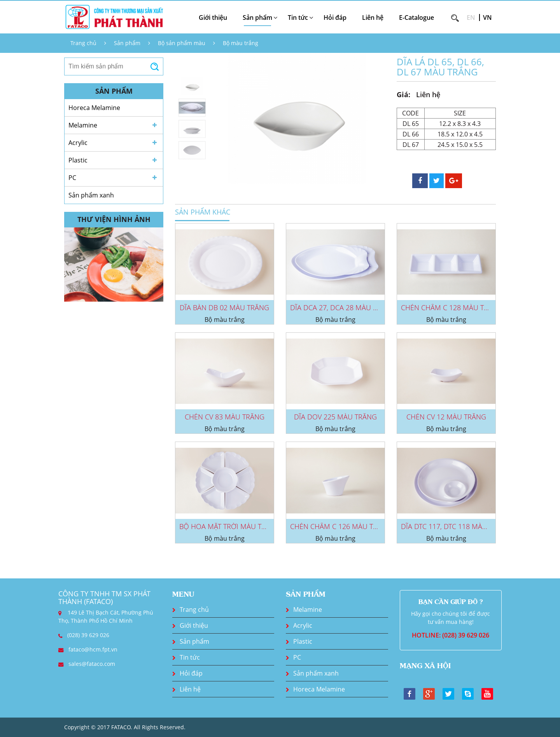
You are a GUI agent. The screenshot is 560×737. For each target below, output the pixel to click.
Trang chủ (83, 43)
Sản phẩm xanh (91, 195)
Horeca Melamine (94, 108)
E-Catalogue (416, 17)
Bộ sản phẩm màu (182, 43)
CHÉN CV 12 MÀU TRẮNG (446, 417)
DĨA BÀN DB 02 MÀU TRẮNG (224, 307)
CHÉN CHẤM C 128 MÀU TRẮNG (452, 307)
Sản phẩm (127, 43)
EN (471, 17)
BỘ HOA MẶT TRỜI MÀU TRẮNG (230, 526)
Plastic (78, 160)
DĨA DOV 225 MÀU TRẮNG (335, 417)
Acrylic (78, 143)
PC (72, 178)
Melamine (83, 125)
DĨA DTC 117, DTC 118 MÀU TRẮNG (456, 526)
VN (487, 17)
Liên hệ (373, 17)
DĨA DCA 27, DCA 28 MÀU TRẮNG (343, 307)
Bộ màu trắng (241, 43)
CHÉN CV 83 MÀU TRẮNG (225, 417)
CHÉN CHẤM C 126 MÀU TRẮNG (341, 526)
